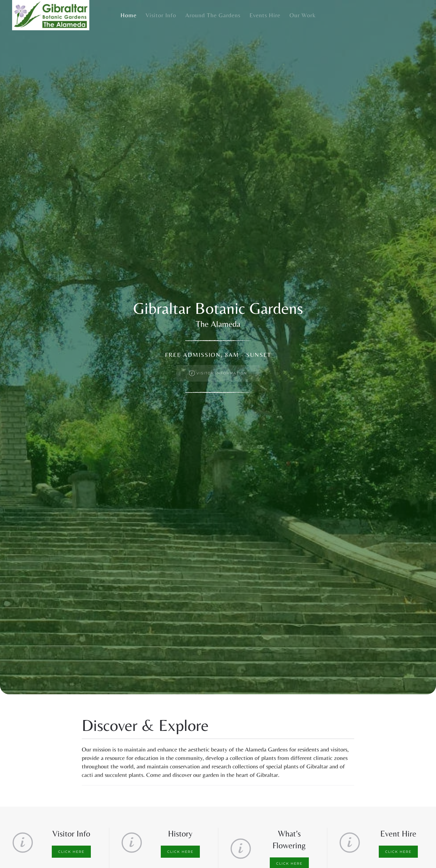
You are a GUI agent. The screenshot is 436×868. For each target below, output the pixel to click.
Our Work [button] (303, 15)
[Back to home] (51, 15)
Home (129, 15)
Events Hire (265, 15)
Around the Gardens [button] (213, 15)
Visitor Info (161, 15)
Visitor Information (218, 373)
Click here (71, 852)
